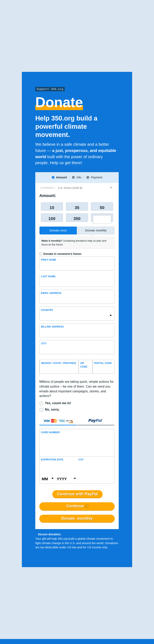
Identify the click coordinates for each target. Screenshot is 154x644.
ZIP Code (84, 365)
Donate (77, 518)
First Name (49, 260)
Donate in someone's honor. (63, 254)
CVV (81, 460)
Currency (48, 188)
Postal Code (103, 363)
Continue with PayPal (78, 494)
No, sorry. (52, 409)
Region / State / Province (59, 363)
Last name (48, 276)
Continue (75, 506)
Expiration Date (52, 460)
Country (47, 310)
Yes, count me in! (58, 403)
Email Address (51, 293)
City (44, 344)
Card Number (50, 432)
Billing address (52, 327)
